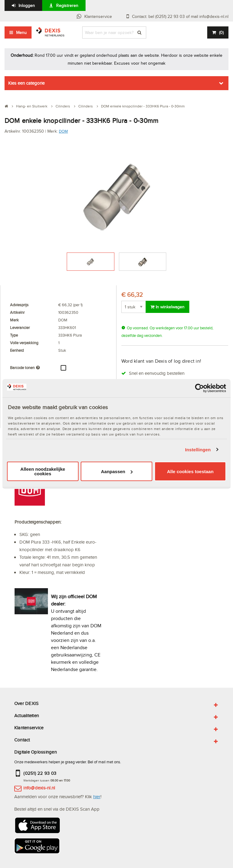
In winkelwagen (167, 307)
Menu (21, 32)
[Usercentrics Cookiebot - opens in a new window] (199, 388)
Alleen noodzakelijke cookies (43, 471)
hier (97, 797)
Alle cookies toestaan (190, 471)
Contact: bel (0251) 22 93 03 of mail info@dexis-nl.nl (180, 16)
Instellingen (198, 450)
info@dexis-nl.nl (39, 788)
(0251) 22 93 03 (40, 773)
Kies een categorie (26, 83)
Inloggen (27, 5)
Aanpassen (117, 471)
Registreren (67, 5)
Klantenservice (98, 16)
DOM (63, 131)
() (221, 32)
